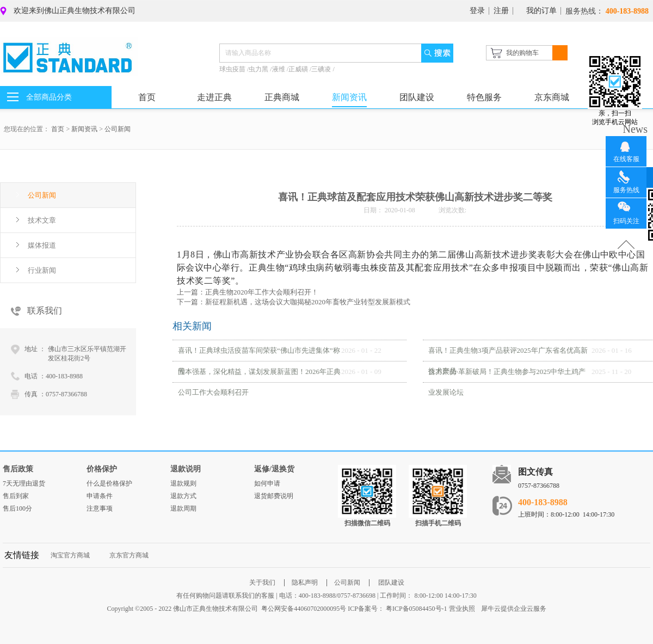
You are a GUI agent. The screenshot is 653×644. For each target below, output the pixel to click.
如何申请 (267, 483)
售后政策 (18, 469)
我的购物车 (522, 53)
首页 (147, 97)
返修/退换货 (274, 469)
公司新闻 (118, 129)
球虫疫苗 (233, 69)
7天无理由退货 (24, 483)
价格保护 (102, 469)
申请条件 (100, 496)
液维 (279, 69)
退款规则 (183, 483)
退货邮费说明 (274, 496)
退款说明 (186, 469)
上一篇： (248, 292)
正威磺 (299, 69)
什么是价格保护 (109, 483)
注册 (501, 11)
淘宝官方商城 (70, 555)
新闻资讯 (84, 129)
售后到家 (16, 496)
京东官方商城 (129, 555)
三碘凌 (322, 69)
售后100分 (17, 508)
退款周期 (183, 508)
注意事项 (100, 508)
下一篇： (294, 302)
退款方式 (183, 496)
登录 (477, 11)
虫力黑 (259, 69)
